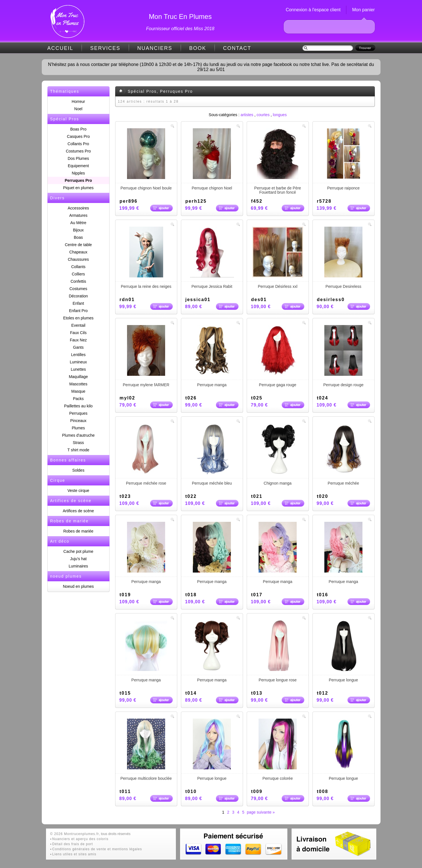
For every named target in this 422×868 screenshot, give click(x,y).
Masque (78, 391)
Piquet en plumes (78, 188)
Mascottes (78, 384)
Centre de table (78, 245)
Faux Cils (78, 333)
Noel (78, 109)
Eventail (78, 325)
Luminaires (78, 566)
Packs (78, 399)
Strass (78, 443)
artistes (247, 115)
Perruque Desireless (344, 258)
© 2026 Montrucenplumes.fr (75, 834)
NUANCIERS (155, 48)
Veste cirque (78, 491)
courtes (263, 115)
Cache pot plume (78, 551)
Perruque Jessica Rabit (212, 258)
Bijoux (78, 230)
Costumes (78, 289)
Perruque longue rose (278, 651)
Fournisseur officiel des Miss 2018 (180, 29)
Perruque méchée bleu (212, 454)
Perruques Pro (78, 180)
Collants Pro (78, 144)
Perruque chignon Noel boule (146, 159)
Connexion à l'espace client (313, 10)
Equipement (78, 166)
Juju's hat (78, 559)
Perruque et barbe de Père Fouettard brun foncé (278, 161)
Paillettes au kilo (78, 406)
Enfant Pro (78, 311)
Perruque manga (212, 356)
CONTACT (237, 48)
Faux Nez (78, 340)
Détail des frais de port (73, 844)
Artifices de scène (78, 511)
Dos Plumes (78, 158)
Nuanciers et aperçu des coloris (80, 839)
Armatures (78, 215)
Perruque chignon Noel (212, 159)
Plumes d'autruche (78, 435)
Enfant (78, 303)
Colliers (78, 274)
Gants (78, 347)
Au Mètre (78, 223)
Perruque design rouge (344, 356)
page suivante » (261, 812)
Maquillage (78, 377)
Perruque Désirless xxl (278, 258)
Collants (78, 267)
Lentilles (78, 355)
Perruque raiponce (344, 159)
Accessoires (78, 208)
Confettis (78, 281)
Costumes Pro (78, 151)
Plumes (78, 428)
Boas (78, 237)
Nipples (78, 173)
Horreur (78, 101)
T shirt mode (78, 450)
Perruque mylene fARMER (146, 356)
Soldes (78, 470)
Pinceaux (78, 421)
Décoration (78, 296)
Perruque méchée (344, 454)
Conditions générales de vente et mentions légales (97, 849)
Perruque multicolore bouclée (146, 750)
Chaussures (78, 259)
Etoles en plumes (78, 318)
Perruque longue (344, 651)
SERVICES (105, 48)
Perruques (78, 413)
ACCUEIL (60, 48)
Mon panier (363, 10)
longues (280, 115)
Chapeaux (78, 252)
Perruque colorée (278, 750)
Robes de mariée (78, 531)
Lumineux (78, 362)
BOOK (198, 48)
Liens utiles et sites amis (74, 854)
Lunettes (78, 369)
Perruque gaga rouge (278, 356)
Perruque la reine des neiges (146, 258)
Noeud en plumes (78, 586)
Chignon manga (278, 454)
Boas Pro (78, 129)
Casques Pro (78, 136)
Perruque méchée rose (146, 454)
